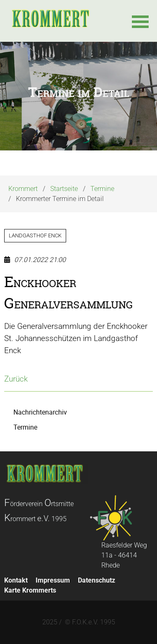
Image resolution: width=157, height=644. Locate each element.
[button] (140, 21)
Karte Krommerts (30, 590)
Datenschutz (97, 580)
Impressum (53, 580)
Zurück (16, 379)
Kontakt (16, 580)
